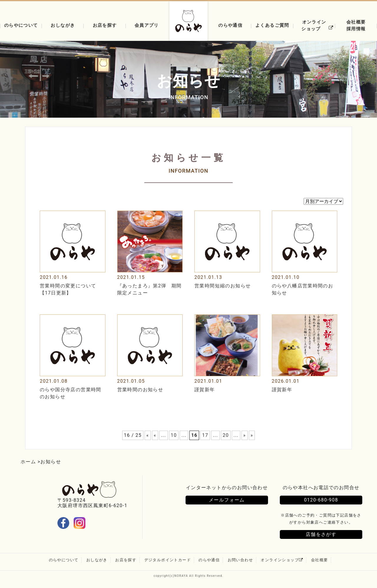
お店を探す (105, 25)
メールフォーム (227, 500)
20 (226, 435)
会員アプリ (147, 25)
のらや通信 (230, 25)
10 (174, 435)
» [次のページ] (245, 435)
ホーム (28, 462)
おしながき (63, 25)
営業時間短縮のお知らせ (223, 286)
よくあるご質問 (272, 25)
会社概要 (320, 560)
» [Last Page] (252, 435)
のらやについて (21, 25)
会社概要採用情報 (356, 25)
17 (205, 435)
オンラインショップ (318, 25)
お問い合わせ (240, 560)
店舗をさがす (321, 534)
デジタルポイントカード (168, 560)
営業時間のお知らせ (140, 390)
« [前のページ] (155, 435)
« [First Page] (148, 435)
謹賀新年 (205, 390)
